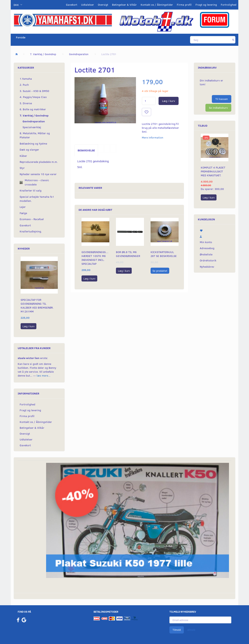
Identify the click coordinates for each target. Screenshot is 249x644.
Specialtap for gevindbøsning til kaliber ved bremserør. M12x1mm (37, 306)
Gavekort (72, 5)
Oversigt (103, 5)
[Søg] (233, 40)
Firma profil (184, 5)
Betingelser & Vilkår (124, 5)
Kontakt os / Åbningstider (157, 5)
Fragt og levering (206, 5)
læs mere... (43, 375)
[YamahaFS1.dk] (63, 20)
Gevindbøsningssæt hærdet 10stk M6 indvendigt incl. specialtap (96, 258)
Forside (21, 37)
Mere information (153, 137)
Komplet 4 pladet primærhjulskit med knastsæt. (213, 171)
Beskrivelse (86, 150)
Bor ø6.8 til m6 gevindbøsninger (128, 254)
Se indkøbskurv (218, 108)
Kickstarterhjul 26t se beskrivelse (164, 254)
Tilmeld (177, 630)
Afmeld (191, 630)
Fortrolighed (229, 5)
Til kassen (222, 99)
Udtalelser (88, 5)
